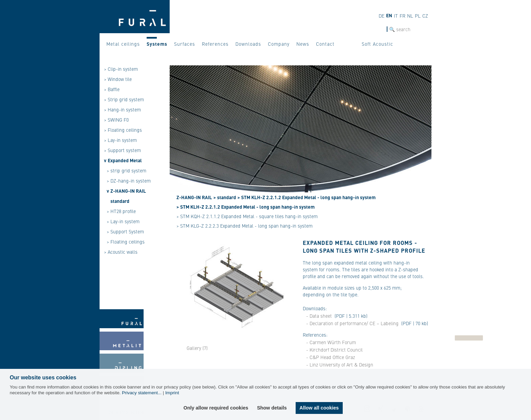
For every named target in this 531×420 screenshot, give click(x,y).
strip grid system (128, 170)
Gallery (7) (197, 348)
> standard (225, 197)
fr (402, 16)
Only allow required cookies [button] (216, 408)
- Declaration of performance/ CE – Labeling (353, 323)
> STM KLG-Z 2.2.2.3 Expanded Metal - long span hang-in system (245, 226)
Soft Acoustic (377, 44)
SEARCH (378, 29)
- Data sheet (319, 316)
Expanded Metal (125, 160)
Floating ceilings (125, 130)
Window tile (120, 79)
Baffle (114, 89)
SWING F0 (118, 120)
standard (120, 201)
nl (410, 16)
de (381, 16)
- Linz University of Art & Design (340, 364)
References (215, 44)
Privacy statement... (142, 393)
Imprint (172, 393)
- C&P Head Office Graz (331, 357)
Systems (157, 44)
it (396, 16)
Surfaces (185, 44)
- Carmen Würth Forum (331, 342)
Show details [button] (272, 408)
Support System (127, 231)
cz (425, 16)
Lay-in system (122, 140)
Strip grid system (126, 99)
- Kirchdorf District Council (334, 350)
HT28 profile (123, 211)
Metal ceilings (123, 44)
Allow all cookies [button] (319, 408)
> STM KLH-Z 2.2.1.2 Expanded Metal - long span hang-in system (306, 197)
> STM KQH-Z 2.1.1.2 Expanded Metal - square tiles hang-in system (247, 216)
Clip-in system (123, 69)
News (303, 44)
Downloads (248, 44)
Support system (124, 150)
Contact (325, 44)
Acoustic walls (123, 252)
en (389, 15)
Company (279, 44)
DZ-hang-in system (131, 181)
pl (418, 16)
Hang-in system (124, 109)
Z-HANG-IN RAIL (128, 191)
